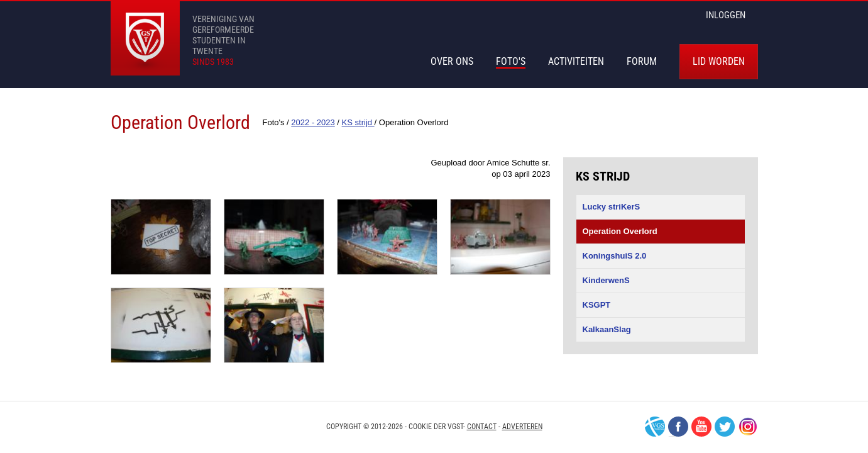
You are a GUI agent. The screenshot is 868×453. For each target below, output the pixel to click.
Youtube (701, 427)
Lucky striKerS (612, 207)
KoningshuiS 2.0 (615, 256)
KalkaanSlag (607, 329)
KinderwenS (606, 280)
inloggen (726, 15)
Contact (482, 427)
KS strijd (603, 176)
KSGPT (597, 305)
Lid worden (719, 61)
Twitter (725, 427)
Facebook (678, 427)
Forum (642, 61)
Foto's (511, 61)
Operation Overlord (620, 231)
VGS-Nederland (655, 427)
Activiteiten (576, 61)
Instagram (748, 427)
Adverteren (522, 427)
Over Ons (452, 61)
